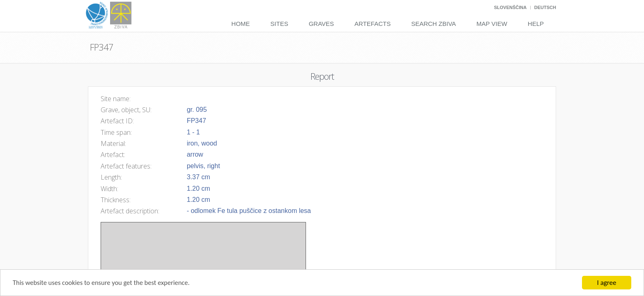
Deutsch (545, 7)
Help (536, 24)
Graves (321, 24)
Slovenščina (510, 7)
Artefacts (373, 24)
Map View (492, 24)
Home (240, 24)
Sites (279, 24)
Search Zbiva (434, 24)
